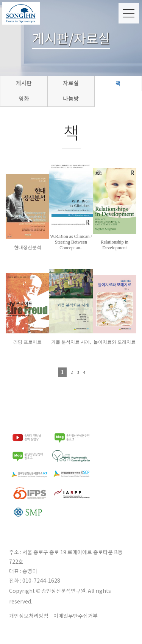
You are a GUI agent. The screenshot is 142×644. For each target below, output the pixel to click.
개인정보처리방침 (29, 616)
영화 (24, 99)
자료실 (71, 83)
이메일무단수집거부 (76, 616)
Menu (129, 13)
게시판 (24, 83)
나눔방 (71, 99)
